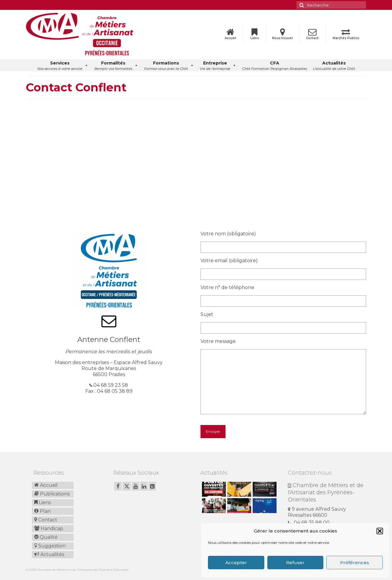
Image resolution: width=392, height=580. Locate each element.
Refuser (295, 563)
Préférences (355, 563)
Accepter (236, 563)
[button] (380, 531)
